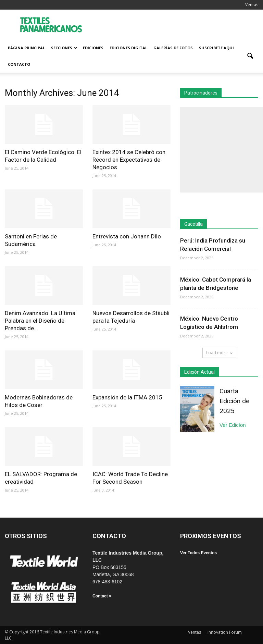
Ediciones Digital (128, 48)
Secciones (64, 48)
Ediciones (93, 48)
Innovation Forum (225, 632)
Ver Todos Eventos (198, 553)
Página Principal (26, 48)
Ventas (252, 5)
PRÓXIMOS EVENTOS (211, 536)
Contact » (102, 596)
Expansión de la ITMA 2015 (127, 397)
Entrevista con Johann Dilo (127, 236)
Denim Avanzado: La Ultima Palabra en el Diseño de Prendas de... (40, 321)
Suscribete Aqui (216, 48)
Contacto (19, 64)
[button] (250, 56)
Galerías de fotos (173, 48)
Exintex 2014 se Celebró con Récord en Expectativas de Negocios (129, 160)
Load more (219, 353)
